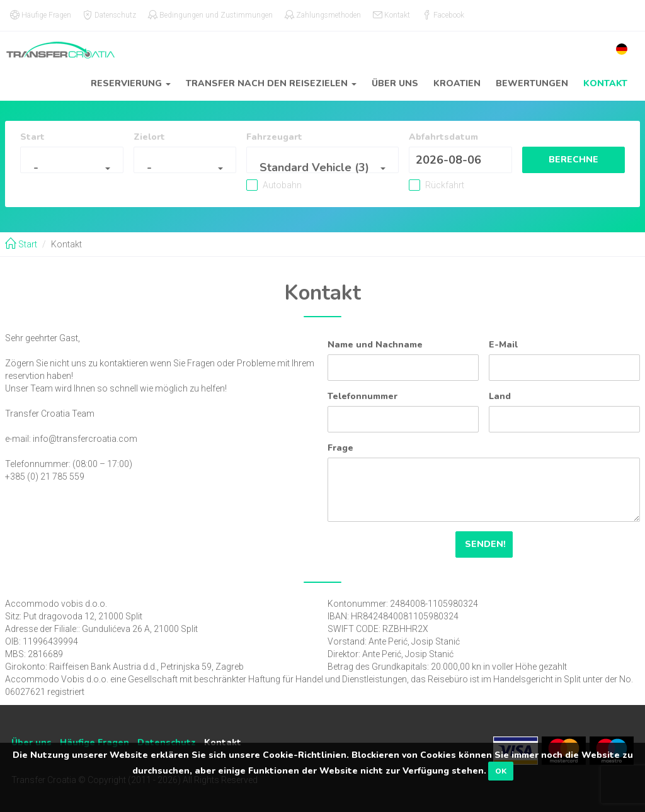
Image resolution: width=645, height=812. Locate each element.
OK (501, 771)
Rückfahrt (437, 185)
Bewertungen (532, 83)
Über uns (395, 83)
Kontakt (605, 83)
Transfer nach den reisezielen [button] (271, 83)
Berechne (572, 160)
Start (21, 244)
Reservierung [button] (131, 83)
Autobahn (288, 185)
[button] (622, 49)
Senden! (484, 544)
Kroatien (457, 83)
